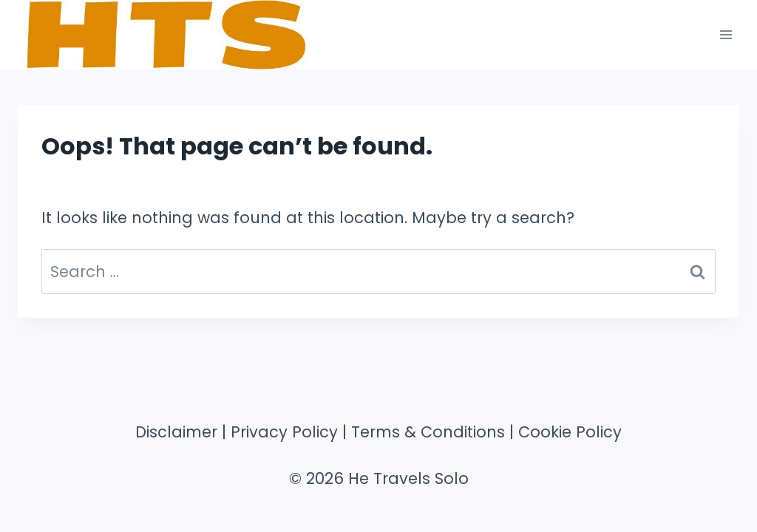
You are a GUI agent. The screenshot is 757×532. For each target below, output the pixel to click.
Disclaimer (176, 432)
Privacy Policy (284, 432)
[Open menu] (726, 34)
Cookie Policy (570, 432)
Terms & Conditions (428, 432)
